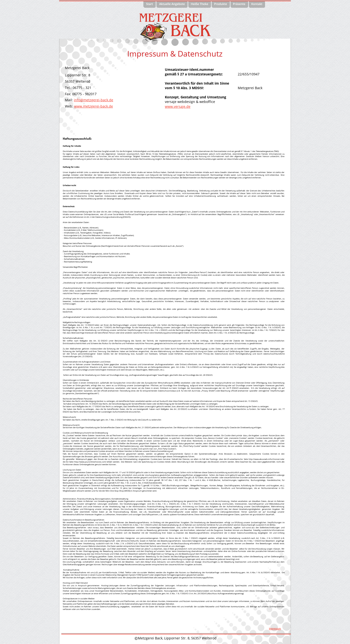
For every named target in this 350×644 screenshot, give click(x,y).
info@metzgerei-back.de (94, 100)
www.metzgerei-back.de (94, 106)
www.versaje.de (178, 106)
